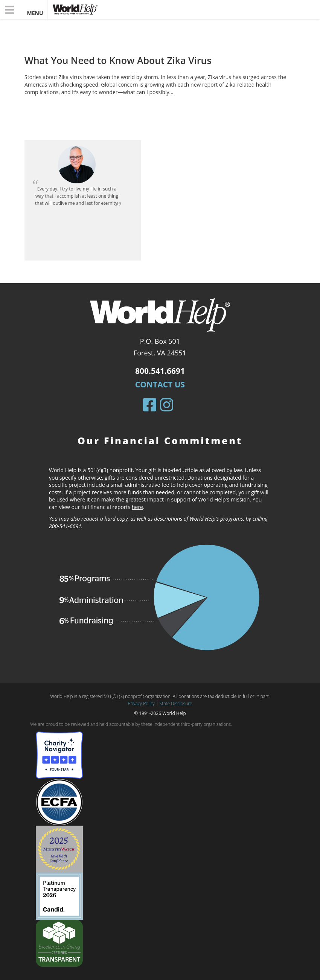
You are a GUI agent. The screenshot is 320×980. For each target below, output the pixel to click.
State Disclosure (176, 703)
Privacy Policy (141, 703)
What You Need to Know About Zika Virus (118, 60)
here (137, 507)
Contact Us (160, 384)
